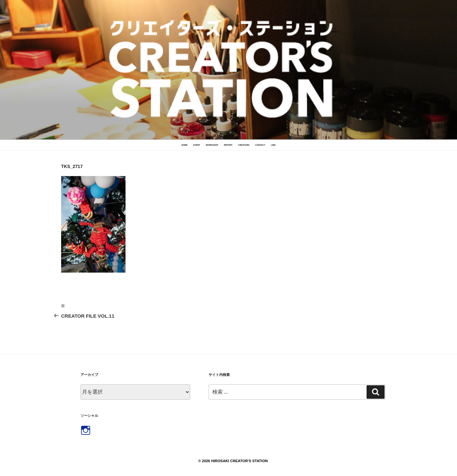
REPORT (228, 145)
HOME (184, 145)
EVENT (196, 145)
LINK (273, 145)
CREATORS (244, 145)
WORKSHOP (212, 145)
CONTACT (260, 145)
